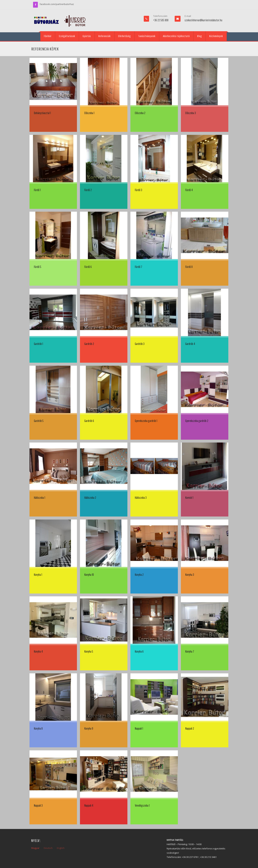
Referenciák (105, 36)
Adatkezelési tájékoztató (176, 36)
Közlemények (216, 36)
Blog (200, 36)
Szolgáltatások (67, 36)
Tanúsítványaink (147, 36)
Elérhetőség (124, 36)
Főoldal (48, 36)
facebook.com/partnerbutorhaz (57, 4)
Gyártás (87, 36)
